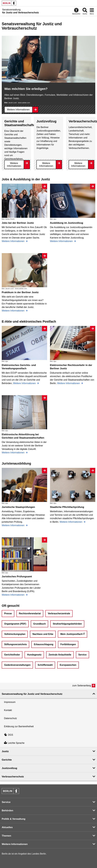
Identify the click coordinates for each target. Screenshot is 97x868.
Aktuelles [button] (7, 827)
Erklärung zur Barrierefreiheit (19, 726)
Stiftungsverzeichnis (15, 644)
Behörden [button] (7, 811)
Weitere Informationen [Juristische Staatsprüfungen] (13, 525)
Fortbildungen (68, 644)
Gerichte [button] (7, 760)
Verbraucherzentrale (59, 613)
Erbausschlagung (44, 644)
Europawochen (68, 665)
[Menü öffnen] (92, 11)
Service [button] (6, 802)
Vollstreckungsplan (15, 634)
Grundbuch (39, 624)
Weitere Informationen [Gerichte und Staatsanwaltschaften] (14, 165)
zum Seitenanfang (82, 686)
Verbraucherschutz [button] (13, 777)
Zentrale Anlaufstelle (60, 655)
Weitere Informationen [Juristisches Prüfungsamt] (13, 595)
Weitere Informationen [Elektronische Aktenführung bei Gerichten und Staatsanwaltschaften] (13, 453)
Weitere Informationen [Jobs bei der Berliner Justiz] (13, 241)
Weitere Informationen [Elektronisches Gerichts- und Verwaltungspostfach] (25, 383)
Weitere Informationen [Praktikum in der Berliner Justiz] (13, 311)
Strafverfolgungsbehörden (67, 624)
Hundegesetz (34, 655)
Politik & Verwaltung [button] (14, 819)
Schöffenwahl (45, 665)
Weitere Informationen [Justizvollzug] (46, 165)
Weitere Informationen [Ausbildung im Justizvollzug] (62, 241)
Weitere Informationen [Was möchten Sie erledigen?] (18, 110)
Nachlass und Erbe (43, 634)
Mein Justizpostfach (71, 634)
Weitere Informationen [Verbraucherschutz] (78, 165)
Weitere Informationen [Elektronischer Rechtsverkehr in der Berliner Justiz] (69, 383)
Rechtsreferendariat (30, 613)
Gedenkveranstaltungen (17, 665)
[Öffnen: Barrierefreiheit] (76, 11)
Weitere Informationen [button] (15, 844)
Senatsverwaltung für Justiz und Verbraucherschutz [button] (32, 694)
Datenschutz (10, 718)
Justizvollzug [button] (9, 768)
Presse (8, 613)
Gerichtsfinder (12, 655)
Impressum (10, 702)
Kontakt (8, 710)
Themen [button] (6, 836)
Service (82, 655)
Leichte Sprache (14, 743)
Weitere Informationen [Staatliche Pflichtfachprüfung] (71, 522)
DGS (9, 735)
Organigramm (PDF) (15, 624)
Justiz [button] (5, 751)
